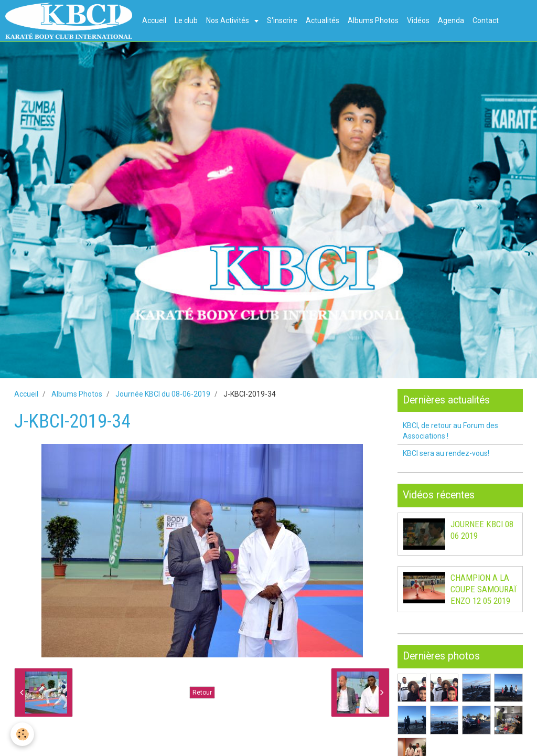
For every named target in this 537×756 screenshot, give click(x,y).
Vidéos (418, 20)
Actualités (323, 20)
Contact (486, 20)
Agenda (451, 20)
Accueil (154, 20)
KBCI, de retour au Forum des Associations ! (450, 431)
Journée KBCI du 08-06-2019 (163, 394)
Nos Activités (228, 20)
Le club (186, 20)
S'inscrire (282, 20)
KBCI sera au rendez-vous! (446, 453)
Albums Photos (373, 20)
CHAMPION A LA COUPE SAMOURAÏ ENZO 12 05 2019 (484, 589)
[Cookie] (22, 734)
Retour (202, 693)
